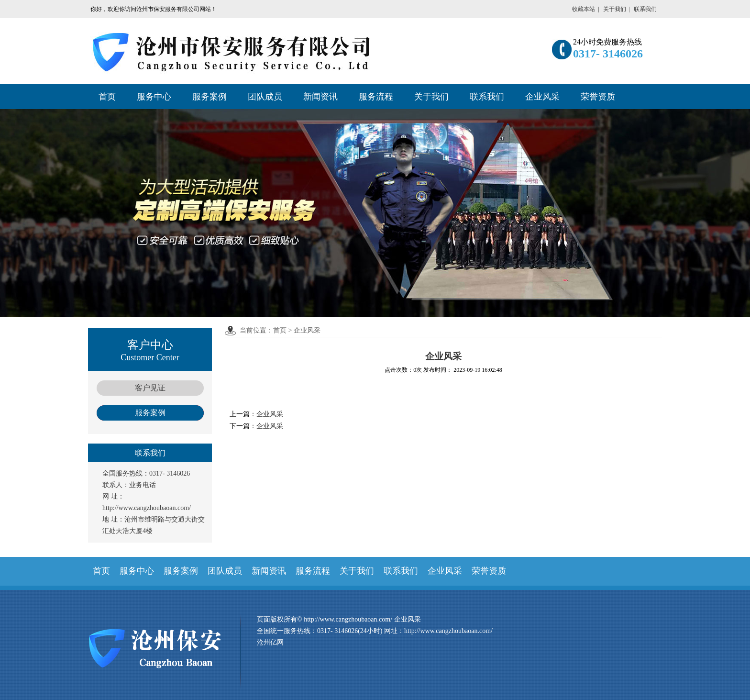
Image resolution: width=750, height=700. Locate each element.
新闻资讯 (320, 97)
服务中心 (154, 97)
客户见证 (150, 388)
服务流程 (376, 97)
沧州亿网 (270, 642)
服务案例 (210, 97)
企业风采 (542, 97)
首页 (107, 97)
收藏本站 (584, 9)
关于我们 (615, 9)
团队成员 (265, 97)
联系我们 (645, 9)
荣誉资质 (598, 97)
